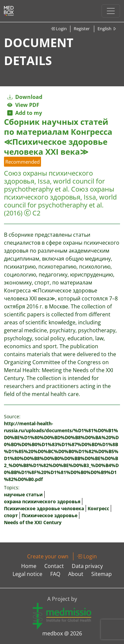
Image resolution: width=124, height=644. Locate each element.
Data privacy (87, 566)
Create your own (48, 556)
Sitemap (102, 574)
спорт (11, 515)
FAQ (55, 574)
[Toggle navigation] (111, 11)
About (76, 574)
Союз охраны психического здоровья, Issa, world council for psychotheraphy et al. (54, 181)
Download (25, 97)
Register (82, 29)
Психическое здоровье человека (44, 508)
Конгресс (98, 508)
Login (59, 29)
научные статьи (23, 494)
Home (29, 566)
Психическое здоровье (49, 515)
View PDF (23, 105)
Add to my (25, 113)
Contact (54, 566)
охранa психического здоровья (42, 501)
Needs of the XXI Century (33, 522)
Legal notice (27, 574)
